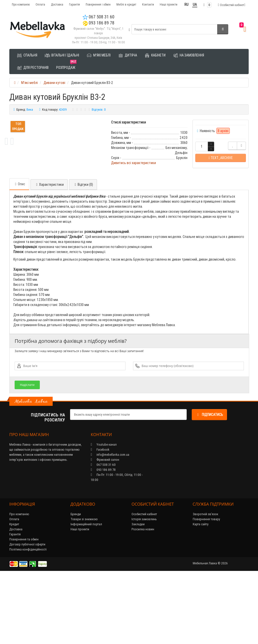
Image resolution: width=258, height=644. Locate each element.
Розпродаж (66, 66)
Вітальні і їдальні (62, 55)
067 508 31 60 (99, 17)
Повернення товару (206, 587)
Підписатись (209, 483)
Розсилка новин (143, 597)
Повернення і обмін (98, 4)
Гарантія (74, 4)
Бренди (76, 582)
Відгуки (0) (83, 253)
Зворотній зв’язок (205, 582)
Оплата (40, 4)
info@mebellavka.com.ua (110, 523)
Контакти (148, 4)
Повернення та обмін (24, 607)
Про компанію (21, 4)
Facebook (100, 518)
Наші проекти (169, 4)
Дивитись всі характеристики (134, 163)
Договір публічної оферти (27, 612)
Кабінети (155, 55)
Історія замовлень (144, 587)
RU (186, 5)
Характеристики (49, 253)
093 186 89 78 (99, 23)
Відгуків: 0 (99, 110)
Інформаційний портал (86, 592)
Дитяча (128, 55)
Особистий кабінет (144, 582)
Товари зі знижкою (84, 587)
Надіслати (27, 453)
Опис (19, 252)
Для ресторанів (33, 68)
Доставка (57, 4)
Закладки (138, 592)
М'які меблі (99, 55)
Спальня (27, 55)
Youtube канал (104, 513)
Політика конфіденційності (28, 617)
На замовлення (189, 55)
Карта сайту (201, 592)
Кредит (14, 592)
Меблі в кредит (126, 4)
